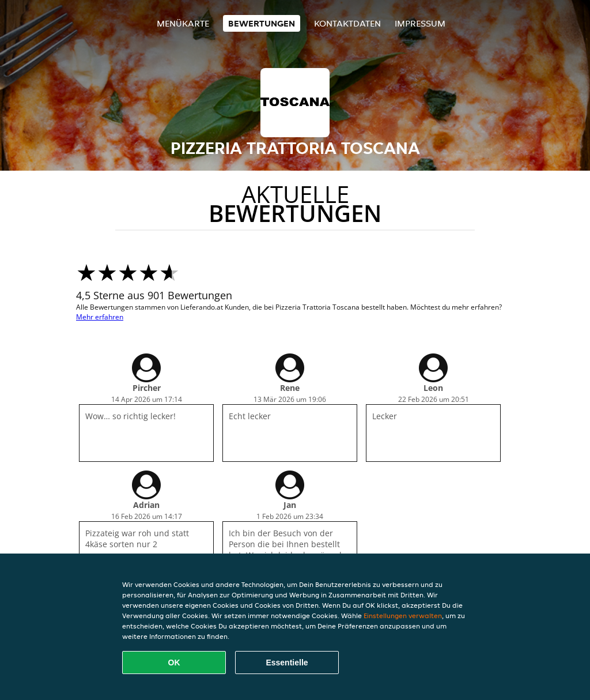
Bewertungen (262, 23)
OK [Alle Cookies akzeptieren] (174, 663)
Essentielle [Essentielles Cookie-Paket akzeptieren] (287, 663)
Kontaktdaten (347, 23)
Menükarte (183, 23)
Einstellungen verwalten (403, 616)
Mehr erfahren (100, 317)
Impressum (420, 23)
